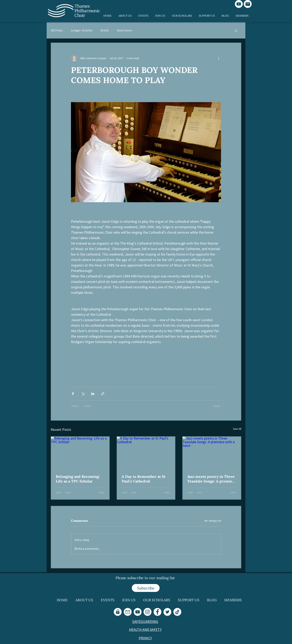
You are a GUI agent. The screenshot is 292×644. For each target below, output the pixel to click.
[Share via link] (103, 394)
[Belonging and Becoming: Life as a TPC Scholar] (80, 453)
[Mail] (248, 4)
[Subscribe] (146, 588)
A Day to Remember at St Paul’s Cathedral (144, 479)
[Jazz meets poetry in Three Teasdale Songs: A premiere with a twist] (212, 453)
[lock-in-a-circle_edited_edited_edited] (118, 612)
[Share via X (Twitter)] (83, 394)
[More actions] (219, 58)
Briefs (105, 30)
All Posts (57, 30)
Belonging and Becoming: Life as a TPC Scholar (78, 479)
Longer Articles (82, 30)
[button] (236, 30)
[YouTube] (239, 4)
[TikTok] (177, 612)
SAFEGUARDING (145, 622)
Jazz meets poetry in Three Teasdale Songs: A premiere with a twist (212, 479)
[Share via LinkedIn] (93, 394)
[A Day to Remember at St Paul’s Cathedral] (146, 453)
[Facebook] (157, 612)
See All (237, 429)
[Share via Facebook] (73, 394)
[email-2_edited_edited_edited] (128, 612)
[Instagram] (148, 612)
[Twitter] (167, 612)
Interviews (124, 30)
